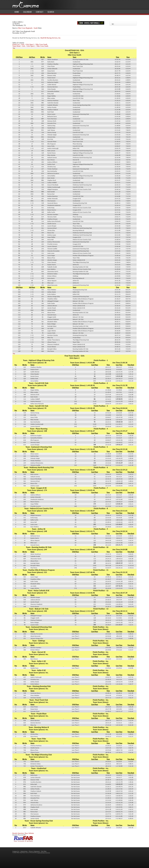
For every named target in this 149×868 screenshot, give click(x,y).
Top (14, 48)
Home (17, 12)
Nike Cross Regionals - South (28, 28)
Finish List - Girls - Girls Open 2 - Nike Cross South (30, 44)
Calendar (27, 12)
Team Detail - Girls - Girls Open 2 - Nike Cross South (30, 46)
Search (51, 12)
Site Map (44, 851)
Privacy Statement (34, 851)
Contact (40, 12)
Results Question (18, 833)
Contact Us (16, 851)
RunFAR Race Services (44, 853)
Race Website (29, 833)
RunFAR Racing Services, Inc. (51, 38)
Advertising (24, 851)
